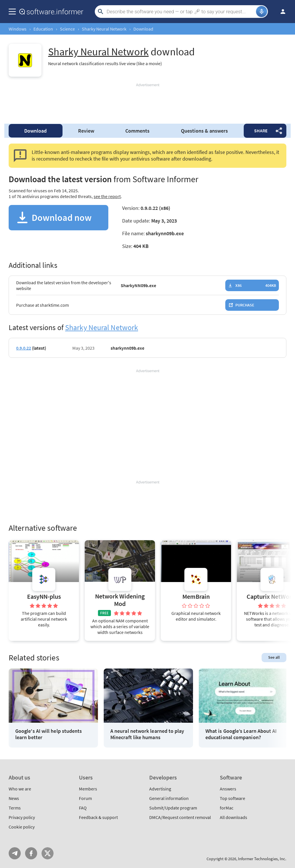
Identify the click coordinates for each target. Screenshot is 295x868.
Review (86, 131)
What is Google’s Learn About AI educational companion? (241, 734)
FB (31, 853)
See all (274, 657)
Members (88, 789)
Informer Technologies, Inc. (262, 859)
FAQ (83, 808)
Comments (137, 131)
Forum (85, 798)
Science (67, 29)
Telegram (15, 853)
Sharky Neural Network (104, 29)
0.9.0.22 (24, 348)
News (14, 798)
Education (43, 29)
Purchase (245, 305)
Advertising (160, 789)
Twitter (48, 853)
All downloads (233, 817)
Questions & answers (204, 131)
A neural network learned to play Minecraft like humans (147, 734)
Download (35, 131)
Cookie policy (22, 827)
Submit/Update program (173, 808)
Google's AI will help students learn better (49, 734)
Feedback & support (98, 817)
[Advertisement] (147, 101)
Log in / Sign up (280, 12)
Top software (232, 798)
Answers (228, 789)
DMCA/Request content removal (180, 817)
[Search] (180, 12)
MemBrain (196, 597)
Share (261, 131)
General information (169, 798)
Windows (18, 29)
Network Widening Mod (120, 600)
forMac (227, 808)
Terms (15, 808)
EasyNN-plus (44, 597)
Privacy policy (22, 817)
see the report (107, 196)
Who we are (20, 789)
